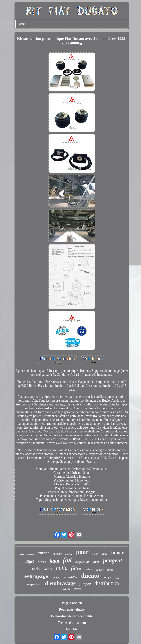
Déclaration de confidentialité (72, 616)
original (69, 554)
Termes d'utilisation (72, 623)
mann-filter (70, 577)
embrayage (36, 577)
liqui (54, 561)
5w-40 (95, 554)
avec (96, 562)
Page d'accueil (72, 603)
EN (68, 629)
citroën (42, 562)
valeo (105, 554)
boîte (22, 554)
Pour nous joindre (72, 609)
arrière (110, 570)
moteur (57, 554)
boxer (117, 552)
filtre (76, 568)
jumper (85, 584)
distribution (107, 583)
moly (36, 568)
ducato (90, 576)
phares (78, 589)
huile (62, 568)
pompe (107, 577)
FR (75, 629)
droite (117, 578)
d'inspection (33, 584)
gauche (100, 570)
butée (88, 569)
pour (82, 552)
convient (31, 554)
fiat (67, 560)
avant (48, 569)
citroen (44, 553)
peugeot (113, 560)
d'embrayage (60, 583)
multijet (28, 561)
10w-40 (66, 589)
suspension (83, 562)
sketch (55, 578)
